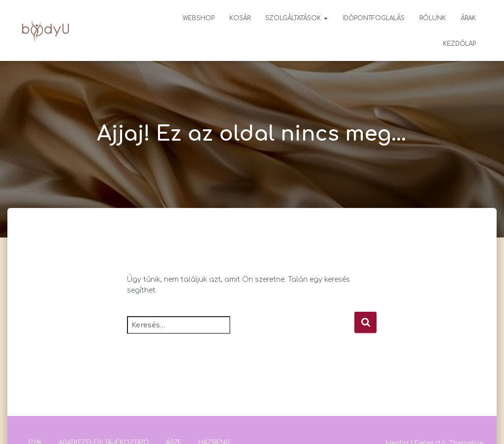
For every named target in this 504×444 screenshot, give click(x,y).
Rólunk (433, 18)
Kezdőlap (459, 44)
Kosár (240, 18)
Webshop (199, 18)
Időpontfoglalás (374, 18)
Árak (468, 18)
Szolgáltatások (297, 18)
